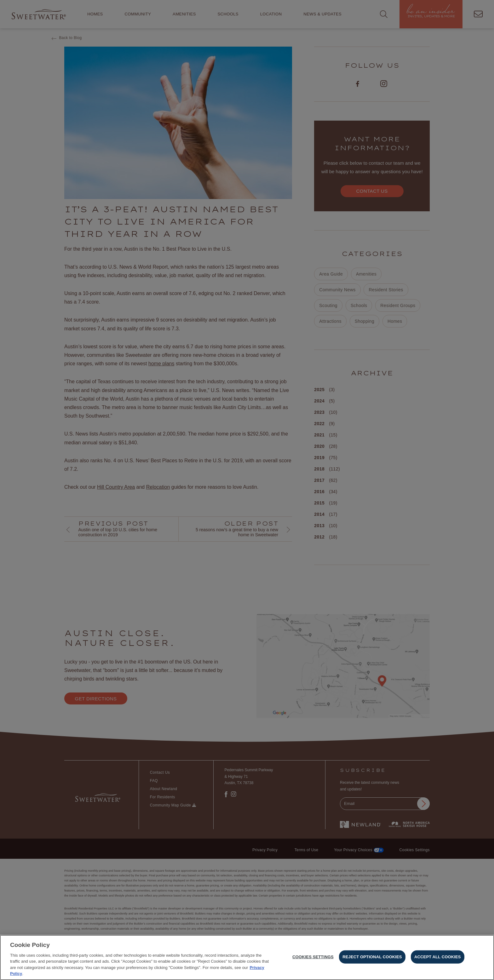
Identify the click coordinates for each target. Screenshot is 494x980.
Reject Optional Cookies (372, 958)
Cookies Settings (313, 958)
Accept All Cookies (438, 958)
